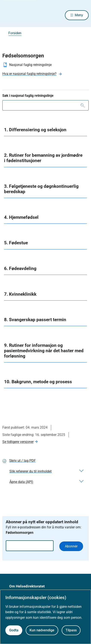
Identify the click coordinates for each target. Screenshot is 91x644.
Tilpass (71, 630)
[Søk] (83, 105)
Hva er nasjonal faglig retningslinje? (29, 74)
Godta (14, 630)
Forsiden (15, 33)
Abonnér (71, 546)
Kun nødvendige (42, 630)
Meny (79, 15)
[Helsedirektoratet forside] (7, 15)
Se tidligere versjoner (18, 442)
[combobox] (46, 105)
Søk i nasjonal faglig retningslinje (28, 96)
